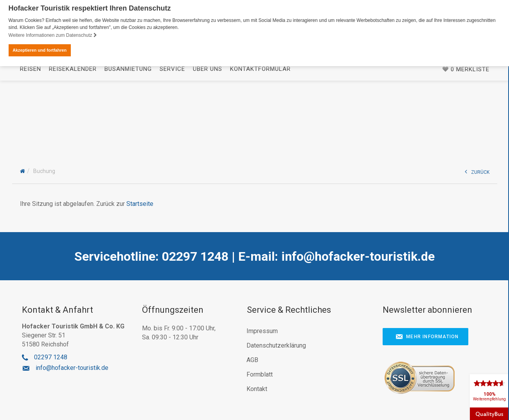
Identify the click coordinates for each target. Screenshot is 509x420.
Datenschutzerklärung (276, 345)
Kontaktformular (260, 134)
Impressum (262, 330)
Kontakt (257, 388)
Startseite (140, 203)
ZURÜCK (477, 171)
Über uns (208, 134)
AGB (252, 359)
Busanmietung (128, 134)
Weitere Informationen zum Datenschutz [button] (53, 35)
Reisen (31, 134)
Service (172, 134)
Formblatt (260, 374)
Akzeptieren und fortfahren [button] (40, 50)
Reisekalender (73, 134)
